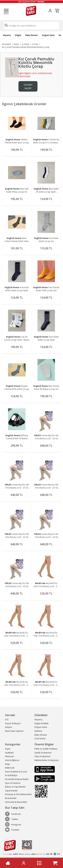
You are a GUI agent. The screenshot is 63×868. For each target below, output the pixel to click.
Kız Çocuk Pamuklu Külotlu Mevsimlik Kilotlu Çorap (26, 47)
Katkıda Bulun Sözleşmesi (47, 760)
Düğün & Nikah (41, 723)
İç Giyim (26, 44)
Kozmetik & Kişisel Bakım (17, 779)
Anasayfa (6, 44)
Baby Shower (32, 35)
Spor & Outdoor (13, 783)
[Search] (32, 26)
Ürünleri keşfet (28, 86)
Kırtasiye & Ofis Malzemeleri (18, 794)
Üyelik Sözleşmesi (43, 753)
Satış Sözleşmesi (42, 756)
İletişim (8, 727)
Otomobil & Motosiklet (16, 802)
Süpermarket (11, 791)
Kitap (7, 764)
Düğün (18, 35)
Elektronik (10, 768)
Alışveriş (7, 35)
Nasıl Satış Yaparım (14, 731)
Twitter (12, 819)
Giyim (16, 44)
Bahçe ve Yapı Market (15, 787)
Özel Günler (40, 739)
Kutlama (38, 731)
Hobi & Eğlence (12, 760)
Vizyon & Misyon (13, 723)
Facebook (13, 814)
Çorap (35, 44)
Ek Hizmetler (11, 798)
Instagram (13, 824)
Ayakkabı (9, 753)
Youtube (12, 830)
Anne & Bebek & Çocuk (16, 772)
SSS (7, 720)
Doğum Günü (48, 35)
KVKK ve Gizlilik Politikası (46, 749)
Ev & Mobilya (11, 775)
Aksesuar (10, 756)
